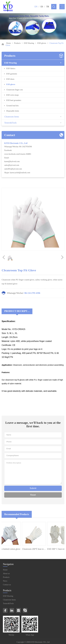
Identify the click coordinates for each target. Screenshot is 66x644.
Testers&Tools (10, 123)
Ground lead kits (12, 106)
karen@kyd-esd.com (12, 161)
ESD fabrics (11, 68)
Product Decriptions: (18, 311)
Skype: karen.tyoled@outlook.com (17, 173)
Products (17, 43)
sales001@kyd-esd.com (13, 169)
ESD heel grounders (14, 100)
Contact (10, 135)
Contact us (7, 585)
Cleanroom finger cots (14, 90)
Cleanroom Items (12, 117)
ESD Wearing (29, 43)
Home (8, 43)
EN (36, 7)
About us (6, 574)
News (5, 581)
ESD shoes (10, 79)
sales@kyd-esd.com (12, 165)
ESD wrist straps (12, 95)
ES (42, 7)
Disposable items (13, 111)
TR (48, 7)
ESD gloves (42, 43)
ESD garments (12, 74)
